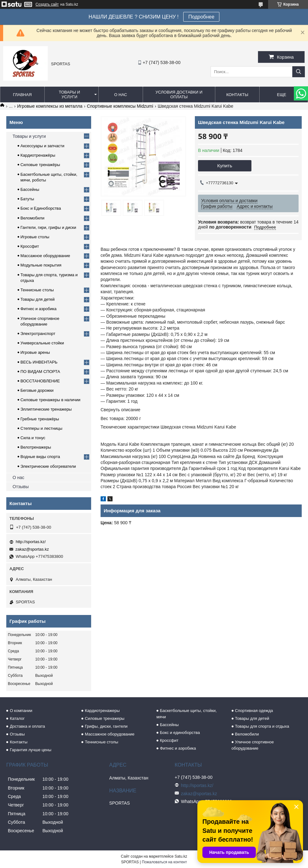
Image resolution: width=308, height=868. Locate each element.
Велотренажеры (36, 447)
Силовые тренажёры (40, 165)
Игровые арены (35, 352)
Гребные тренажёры (40, 419)
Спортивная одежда (254, 711)
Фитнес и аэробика (38, 309)
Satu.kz (181, 856)
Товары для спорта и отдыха (262, 726)
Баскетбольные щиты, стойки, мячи (187, 714)
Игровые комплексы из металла (50, 106)
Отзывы (21, 487)
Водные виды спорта (40, 457)
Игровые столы (35, 237)
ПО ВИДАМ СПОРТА (40, 372)
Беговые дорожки (37, 390)
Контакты (237, 95)
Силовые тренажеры (105, 718)
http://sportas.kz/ (31, 542)
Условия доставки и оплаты (179, 94)
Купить (225, 166)
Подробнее (201, 17)
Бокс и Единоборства (41, 208)
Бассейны (30, 189)
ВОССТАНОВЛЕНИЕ (40, 381)
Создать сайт (47, 4)
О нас (121, 95)
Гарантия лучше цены (30, 750)
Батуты (27, 199)
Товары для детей (38, 299)
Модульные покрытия (41, 265)
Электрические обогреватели (48, 466)
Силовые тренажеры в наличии (50, 400)
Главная (22, 95)
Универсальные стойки (42, 343)
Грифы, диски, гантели (106, 726)
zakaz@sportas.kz (32, 549)
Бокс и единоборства (180, 733)
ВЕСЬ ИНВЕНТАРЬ (39, 362)
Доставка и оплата (27, 726)
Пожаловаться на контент (164, 862)
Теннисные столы (37, 290)
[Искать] (299, 72)
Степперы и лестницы (41, 428)
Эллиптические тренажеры (46, 409)
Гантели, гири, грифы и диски (48, 227)
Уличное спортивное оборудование (253, 745)
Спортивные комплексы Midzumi (120, 106)
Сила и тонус (33, 438)
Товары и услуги (69, 94)
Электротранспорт (38, 334)
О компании (21, 711)
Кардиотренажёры (38, 155)
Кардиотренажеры (102, 711)
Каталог (17, 718)
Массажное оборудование (45, 256)
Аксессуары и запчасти (42, 146)
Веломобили (32, 218)
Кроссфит (30, 246)
